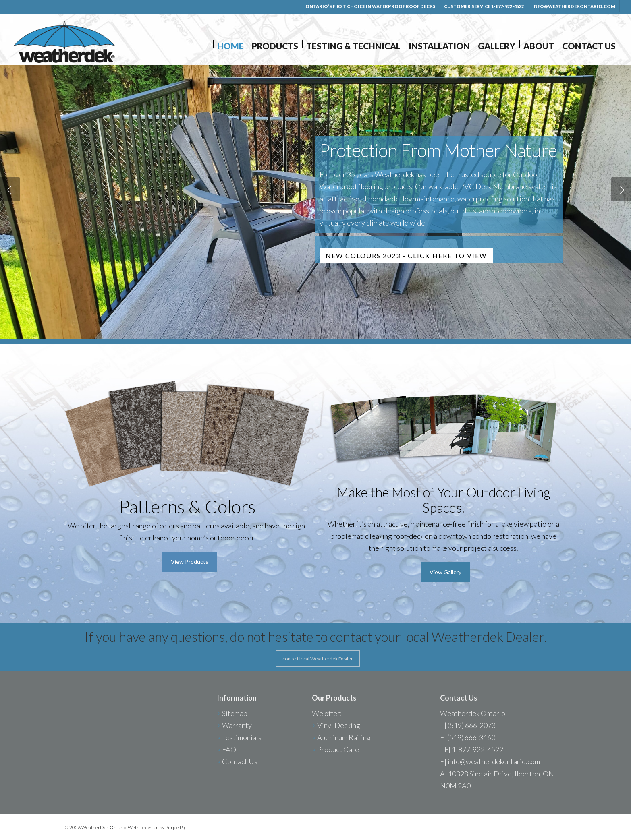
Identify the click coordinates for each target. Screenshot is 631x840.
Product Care (338, 749)
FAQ (229, 749)
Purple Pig (176, 827)
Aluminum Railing (344, 737)
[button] (190, 562)
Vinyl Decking (339, 725)
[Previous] (10, 189)
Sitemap (235, 713)
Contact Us (240, 761)
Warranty (237, 725)
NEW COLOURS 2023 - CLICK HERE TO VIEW (406, 256)
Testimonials (242, 737)
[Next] (621, 189)
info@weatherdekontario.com (494, 761)
